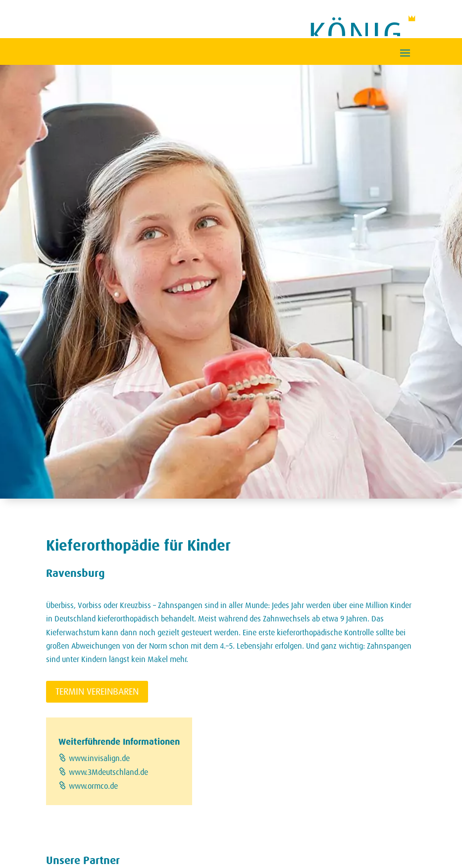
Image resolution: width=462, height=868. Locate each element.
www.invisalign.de (99, 758)
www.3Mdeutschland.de (108, 772)
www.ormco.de (93, 786)
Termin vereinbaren (97, 691)
